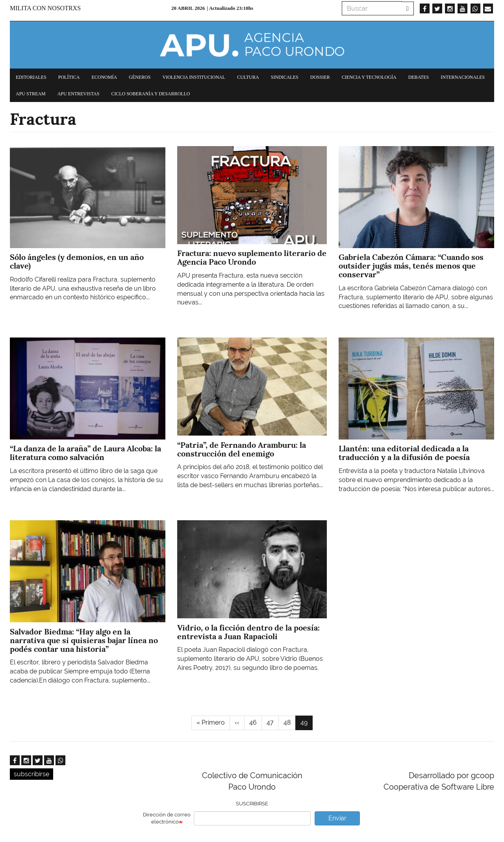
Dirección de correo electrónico (167, 818)
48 (290, 722)
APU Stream (31, 94)
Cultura (248, 77)
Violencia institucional (194, 77)
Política (69, 77)
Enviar (337, 818)
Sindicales (285, 77)
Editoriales (31, 77)
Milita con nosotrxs (45, 8)
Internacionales (463, 77)
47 (273, 722)
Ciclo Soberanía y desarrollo (150, 94)
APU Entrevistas (79, 94)
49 (307, 724)
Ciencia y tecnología (369, 77)
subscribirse (31, 774)
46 (256, 722)
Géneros (140, 77)
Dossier (320, 77)
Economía (104, 77)
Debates (419, 77)
